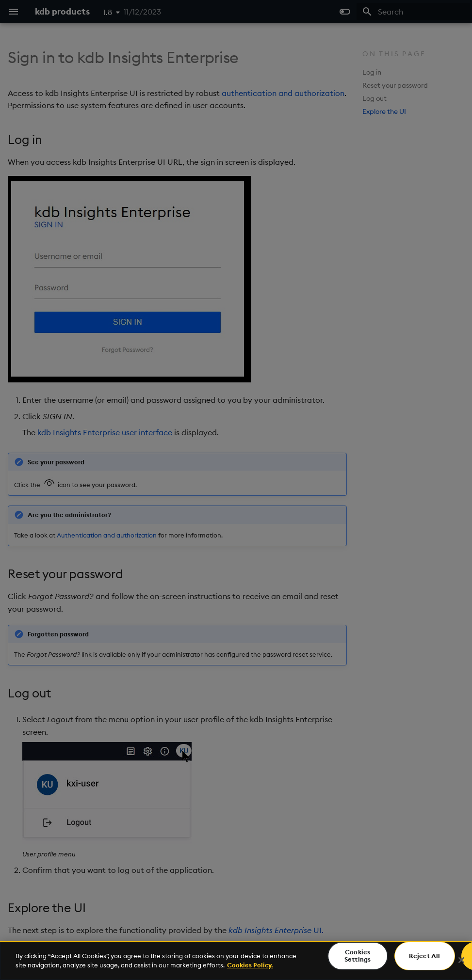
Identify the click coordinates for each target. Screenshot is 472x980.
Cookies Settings (358, 956)
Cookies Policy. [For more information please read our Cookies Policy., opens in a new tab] (250, 965)
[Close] (461, 960)
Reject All (424, 956)
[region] (236, 960)
